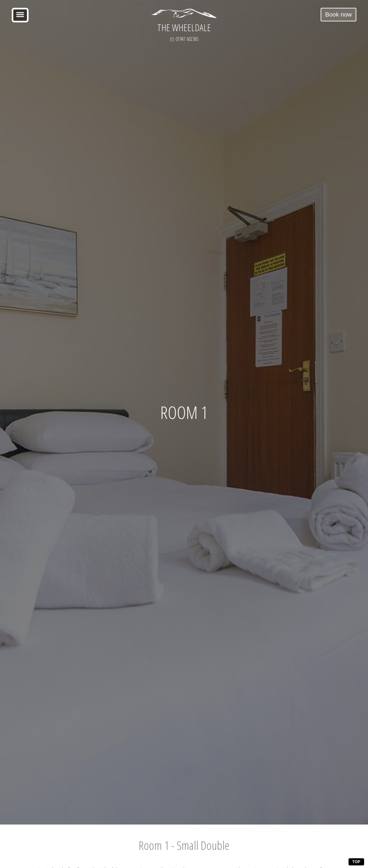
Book (338, 14)
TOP (356, 862)
